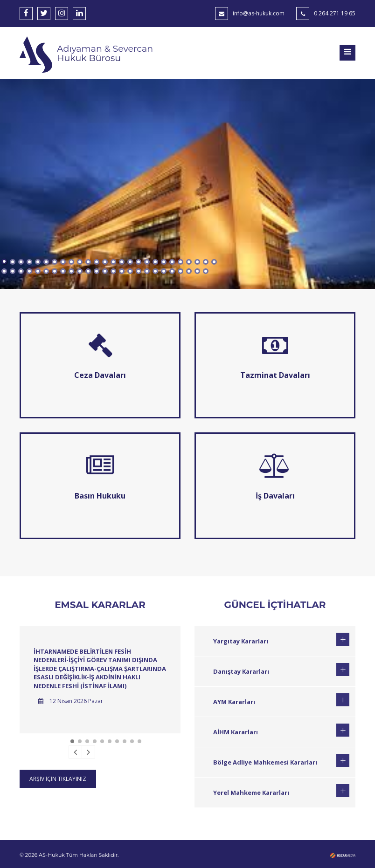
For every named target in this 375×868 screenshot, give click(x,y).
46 (164, 271)
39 (105, 271)
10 (80, 262)
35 (71, 271)
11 (88, 262)
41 (122, 271)
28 (13, 271)
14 (113, 262)
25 (206, 262)
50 (197, 271)
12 (97, 262)
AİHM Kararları (236, 732)
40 (113, 271)
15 (122, 262)
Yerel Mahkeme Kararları (251, 793)
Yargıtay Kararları (241, 641)
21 (172, 262)
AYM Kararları (234, 702)
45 (155, 271)
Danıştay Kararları (241, 671)
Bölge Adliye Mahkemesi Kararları (265, 762)
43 (139, 271)
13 (105, 262)
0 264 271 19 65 (335, 13)
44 (147, 271)
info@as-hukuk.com (259, 13)
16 (130, 262)
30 (29, 271)
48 (181, 271)
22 (181, 262)
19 (155, 262)
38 (97, 271)
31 (38, 271)
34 (63, 271)
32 (46, 271)
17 (139, 262)
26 (214, 262)
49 (189, 271)
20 (164, 262)
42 (130, 271)
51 (206, 271)
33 (55, 271)
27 (4, 271)
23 (189, 262)
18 (147, 262)
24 (197, 262)
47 (172, 271)
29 (21, 271)
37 (88, 271)
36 (80, 271)
